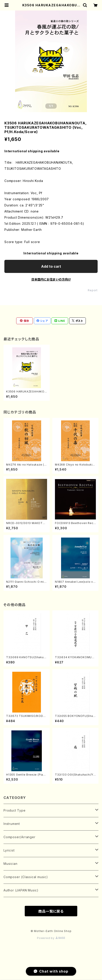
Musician (10, 864)
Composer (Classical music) (26, 877)
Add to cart (51, 266)
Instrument (12, 824)
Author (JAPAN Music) (21, 890)
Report (93, 290)
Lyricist (9, 850)
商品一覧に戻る (51, 911)
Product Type (15, 810)
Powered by (51, 938)
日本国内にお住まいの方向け (51, 279)
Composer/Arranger (19, 837)
